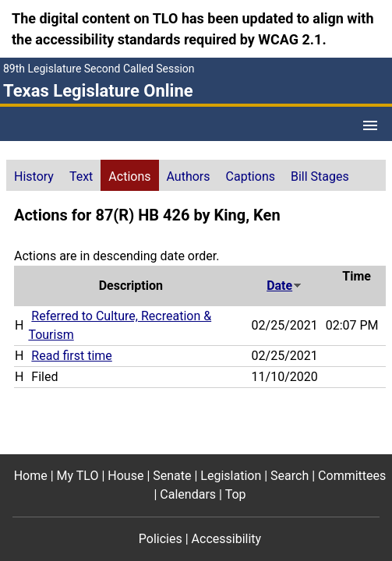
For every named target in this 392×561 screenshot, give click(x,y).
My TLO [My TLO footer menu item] (78, 476)
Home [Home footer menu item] (31, 476)
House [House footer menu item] (125, 476)
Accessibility (227, 539)
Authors (189, 176)
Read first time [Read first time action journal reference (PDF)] (71, 356)
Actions (129, 176)
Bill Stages (320, 176)
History (34, 176)
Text (81, 176)
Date (284, 286)
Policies (161, 539)
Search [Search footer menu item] (290, 476)
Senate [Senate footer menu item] (172, 476)
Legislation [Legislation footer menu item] (231, 476)
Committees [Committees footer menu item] (352, 476)
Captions (251, 176)
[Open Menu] (370, 125)
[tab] (34, 175)
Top (236, 494)
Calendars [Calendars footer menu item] (188, 494)
